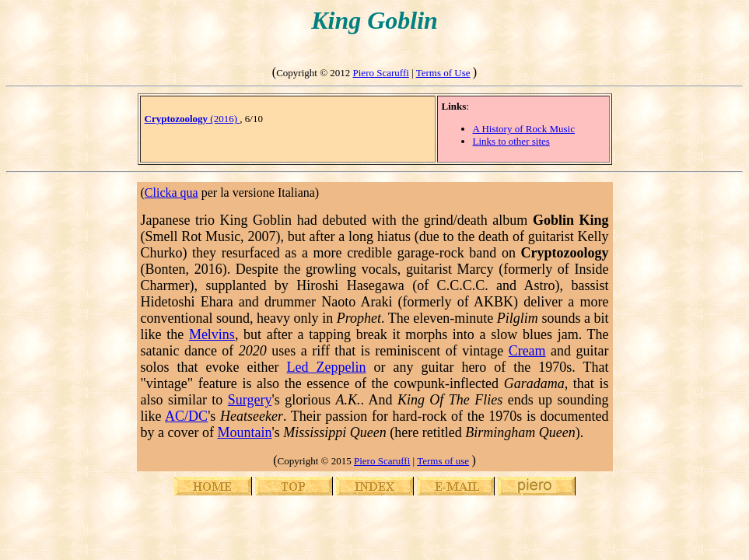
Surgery (250, 400)
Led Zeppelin (326, 367)
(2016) (192, 119)
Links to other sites (511, 141)
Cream (527, 351)
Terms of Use (443, 73)
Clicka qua (171, 192)
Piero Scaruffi (381, 73)
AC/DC (186, 416)
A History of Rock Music (524, 129)
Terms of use (443, 461)
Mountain (244, 432)
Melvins (212, 334)
